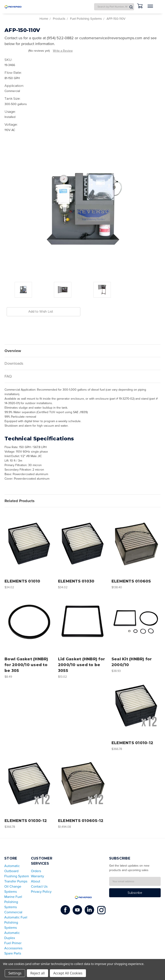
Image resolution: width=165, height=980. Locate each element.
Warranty (37, 876)
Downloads (14, 363)
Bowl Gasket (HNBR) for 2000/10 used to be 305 (26, 665)
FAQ (8, 376)
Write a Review (63, 51)
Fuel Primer (13, 943)
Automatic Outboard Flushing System (17, 871)
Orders (36, 871)
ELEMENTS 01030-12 (26, 821)
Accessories (13, 948)
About (36, 881)
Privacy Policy (41, 892)
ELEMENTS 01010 (22, 581)
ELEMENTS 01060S (131, 581)
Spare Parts (13, 953)
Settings (15, 973)
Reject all (37, 973)
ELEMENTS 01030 (76, 581)
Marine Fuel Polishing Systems (13, 902)
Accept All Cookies (68, 973)
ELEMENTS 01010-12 (132, 743)
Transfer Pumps (16, 881)
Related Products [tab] (20, 501)
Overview (13, 351)
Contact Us (39, 887)
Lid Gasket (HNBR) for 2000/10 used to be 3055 (81, 665)
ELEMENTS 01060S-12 (81, 821)
